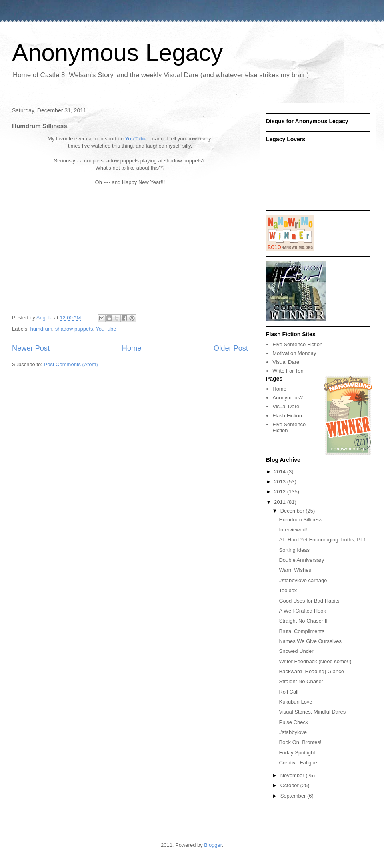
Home (132, 348)
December (293, 511)
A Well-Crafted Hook (302, 611)
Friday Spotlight (297, 753)
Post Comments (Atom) (71, 364)
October (290, 785)
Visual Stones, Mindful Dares (312, 712)
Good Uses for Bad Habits (309, 601)
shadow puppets (74, 329)
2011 (281, 502)
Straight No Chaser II (303, 621)
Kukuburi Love (295, 702)
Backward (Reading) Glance (311, 671)
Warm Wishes (295, 570)
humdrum (41, 329)
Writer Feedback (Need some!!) (315, 661)
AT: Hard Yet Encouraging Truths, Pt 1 (322, 540)
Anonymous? (288, 398)
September (294, 796)
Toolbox (288, 590)
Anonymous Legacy (117, 53)
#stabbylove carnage (303, 580)
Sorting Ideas (294, 550)
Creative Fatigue (298, 763)
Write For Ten (288, 371)
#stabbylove (293, 732)
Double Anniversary (301, 560)
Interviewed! (293, 530)
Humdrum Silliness (300, 520)
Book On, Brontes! (300, 742)
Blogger (213, 845)
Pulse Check (293, 722)
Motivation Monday (294, 353)
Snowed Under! (297, 651)
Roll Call (288, 692)
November (293, 775)
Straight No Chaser (301, 681)
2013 (281, 482)
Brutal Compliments (301, 631)
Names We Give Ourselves (310, 641)
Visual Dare (286, 362)
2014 (281, 472)
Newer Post (31, 348)
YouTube (136, 139)
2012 (281, 492)
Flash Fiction (287, 416)
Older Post (231, 348)
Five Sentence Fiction (297, 344)
